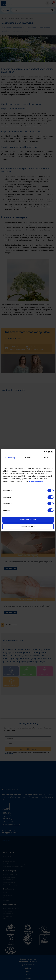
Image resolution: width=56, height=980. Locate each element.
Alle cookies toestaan (28, 520)
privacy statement (36, 481)
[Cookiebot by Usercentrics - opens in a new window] (44, 452)
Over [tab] (46, 458)
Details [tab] (28, 458)
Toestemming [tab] (10, 458)
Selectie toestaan (28, 526)
